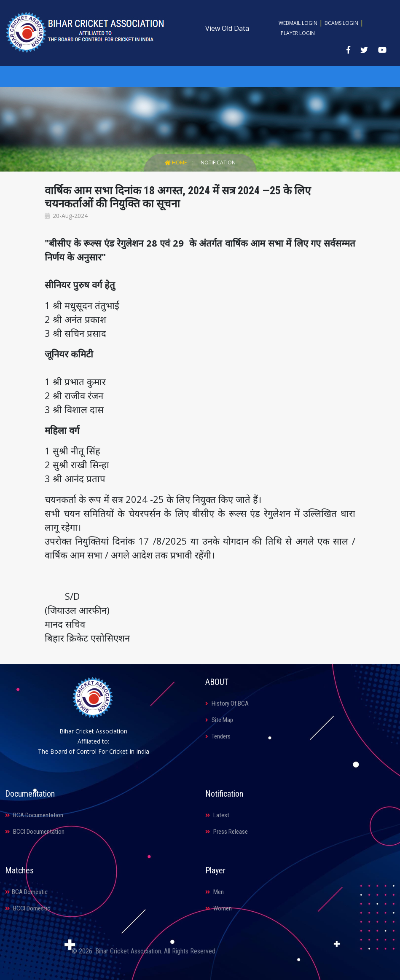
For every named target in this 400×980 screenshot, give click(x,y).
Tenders (218, 736)
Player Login (298, 33)
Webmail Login (298, 23)
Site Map (219, 720)
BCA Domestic (26, 892)
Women (219, 908)
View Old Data (227, 28)
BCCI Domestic (28, 908)
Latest (217, 815)
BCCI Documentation (35, 832)
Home (176, 162)
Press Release (227, 832)
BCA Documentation (34, 815)
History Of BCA (227, 703)
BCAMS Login (341, 23)
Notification (218, 162)
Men (215, 892)
